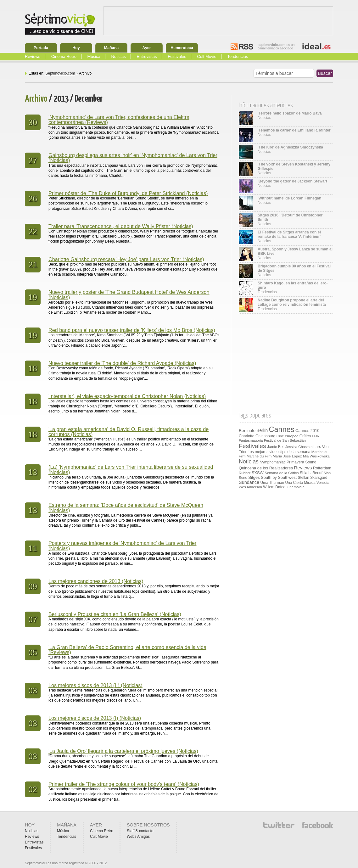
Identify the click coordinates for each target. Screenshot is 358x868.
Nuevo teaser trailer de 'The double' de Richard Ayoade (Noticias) (122, 363)
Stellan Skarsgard (313, 478)
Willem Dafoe (274, 487)
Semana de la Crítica (282, 473)
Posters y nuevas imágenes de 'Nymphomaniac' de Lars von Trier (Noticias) (122, 546)
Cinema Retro (64, 56)
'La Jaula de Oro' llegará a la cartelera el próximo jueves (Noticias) (123, 751)
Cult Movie (207, 56)
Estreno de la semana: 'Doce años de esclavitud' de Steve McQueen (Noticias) (126, 507)
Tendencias (238, 56)
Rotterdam (322, 468)
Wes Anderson (250, 487)
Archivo (36, 99)
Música (94, 56)
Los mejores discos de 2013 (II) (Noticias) (95, 685)
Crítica (305, 436)
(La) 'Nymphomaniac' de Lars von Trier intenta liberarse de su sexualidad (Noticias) (131, 469)
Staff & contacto (140, 831)
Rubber (245, 473)
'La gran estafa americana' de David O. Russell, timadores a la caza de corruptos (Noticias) (129, 432)
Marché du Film (259, 456)
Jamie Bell (276, 447)
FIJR (316, 436)
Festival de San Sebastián (285, 440)
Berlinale (247, 431)
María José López (287, 456)
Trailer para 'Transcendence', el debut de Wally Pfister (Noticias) (121, 226)
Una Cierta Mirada (300, 483)
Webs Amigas (138, 837)
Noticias (118, 56)
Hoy (76, 48)
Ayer (146, 48)
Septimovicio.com (60, 73)
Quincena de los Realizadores (266, 468)
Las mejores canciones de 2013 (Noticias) (96, 581)
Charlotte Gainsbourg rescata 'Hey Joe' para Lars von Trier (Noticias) (126, 259)
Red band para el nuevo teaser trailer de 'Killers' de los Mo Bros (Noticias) (132, 330)
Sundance (249, 482)
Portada (41, 48)
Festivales (177, 56)
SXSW (258, 473)
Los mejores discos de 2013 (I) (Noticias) (95, 718)
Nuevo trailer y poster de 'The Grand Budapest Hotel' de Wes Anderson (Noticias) (129, 294)
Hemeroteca (182, 48)
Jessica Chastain (299, 447)
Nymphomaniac (273, 462)
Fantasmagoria (251, 440)
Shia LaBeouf (311, 473)
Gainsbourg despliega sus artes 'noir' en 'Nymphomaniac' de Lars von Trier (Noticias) (133, 158)
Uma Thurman (272, 483)
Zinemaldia (296, 487)
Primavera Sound (302, 462)
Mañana (112, 48)
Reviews (33, 56)
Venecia (323, 483)
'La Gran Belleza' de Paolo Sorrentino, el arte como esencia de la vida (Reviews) (127, 650)
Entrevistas (147, 56)
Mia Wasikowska (316, 456)
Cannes (282, 429)
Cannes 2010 (307, 431)
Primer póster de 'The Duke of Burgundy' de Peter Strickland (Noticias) (128, 193)
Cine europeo (288, 436)
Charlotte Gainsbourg (257, 436)
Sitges (254, 477)
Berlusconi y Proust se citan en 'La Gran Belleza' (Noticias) (115, 614)
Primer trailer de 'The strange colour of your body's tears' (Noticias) (124, 784)
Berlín (262, 431)
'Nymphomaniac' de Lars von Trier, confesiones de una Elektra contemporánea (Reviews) (119, 120)
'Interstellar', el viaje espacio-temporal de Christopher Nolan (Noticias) (127, 396)
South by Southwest (279, 477)
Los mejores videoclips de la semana (279, 452)
